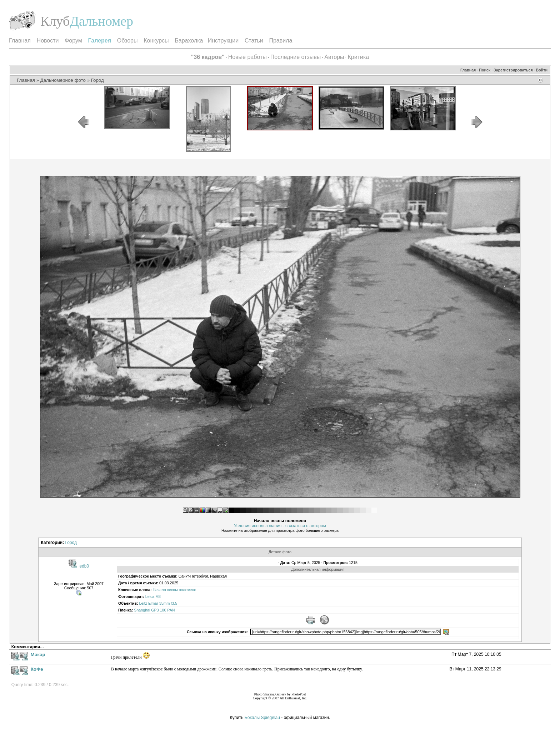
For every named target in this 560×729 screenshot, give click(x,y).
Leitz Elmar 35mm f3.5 (158, 603)
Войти (542, 70)
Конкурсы (156, 41)
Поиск (485, 70)
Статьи (254, 41)
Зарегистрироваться (513, 70)
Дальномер (101, 21)
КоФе (37, 669)
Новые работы (247, 57)
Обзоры (127, 41)
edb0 (84, 566)
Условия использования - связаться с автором (280, 526)
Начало (159, 590)
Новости (48, 41)
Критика (359, 57)
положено (187, 590)
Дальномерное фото (63, 80)
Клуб (55, 21)
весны (172, 590)
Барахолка (189, 41)
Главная (20, 41)
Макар (38, 655)
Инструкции (223, 41)
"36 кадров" (208, 57)
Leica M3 (153, 596)
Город (97, 80)
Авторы (334, 57)
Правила (281, 41)
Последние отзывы (296, 57)
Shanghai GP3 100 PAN (154, 610)
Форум (73, 41)
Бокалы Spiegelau (263, 718)
